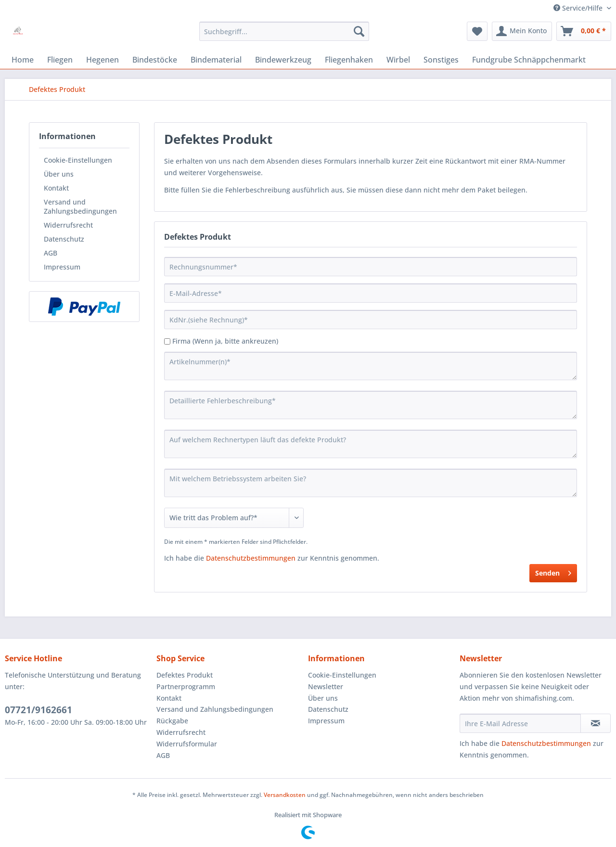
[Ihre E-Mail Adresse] (520, 723)
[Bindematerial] (216, 60)
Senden (553, 571)
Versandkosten (285, 795)
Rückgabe (172, 721)
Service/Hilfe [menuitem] (579, 8)
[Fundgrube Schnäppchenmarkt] (529, 60)
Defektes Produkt (185, 675)
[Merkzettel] (477, 31)
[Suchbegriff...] (284, 31)
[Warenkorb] (584, 31)
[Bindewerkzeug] (283, 60)
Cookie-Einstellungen (78, 160)
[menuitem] (284, 31)
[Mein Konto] (522, 31)
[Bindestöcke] (155, 60)
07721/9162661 (38, 710)
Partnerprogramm (186, 687)
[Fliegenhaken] (349, 60)
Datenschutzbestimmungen (251, 558)
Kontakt (56, 188)
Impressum (62, 267)
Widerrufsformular (187, 744)
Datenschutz (64, 239)
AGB (51, 253)
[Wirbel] (398, 60)
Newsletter (326, 687)
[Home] (23, 60)
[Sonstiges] (441, 60)
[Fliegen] (60, 60)
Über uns (59, 174)
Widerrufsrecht (68, 225)
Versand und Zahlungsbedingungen (80, 206)
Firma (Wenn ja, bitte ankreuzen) (225, 341)
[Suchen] (359, 31)
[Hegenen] (103, 60)
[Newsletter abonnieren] (596, 723)
